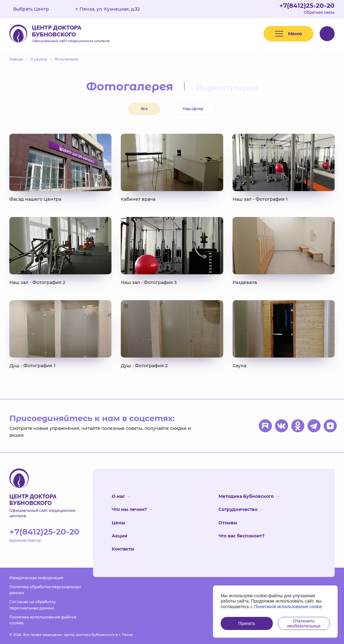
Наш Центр (193, 109)
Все (144, 109)
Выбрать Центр (36, 9)
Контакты (123, 549)
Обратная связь (319, 12)
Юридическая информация (36, 578)
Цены (118, 523)
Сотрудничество (241, 509)
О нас (121, 496)
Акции (120, 536)
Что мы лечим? (132, 509)
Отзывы (228, 523)
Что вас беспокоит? (241, 536)
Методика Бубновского (249, 496)
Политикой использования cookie (288, 607)
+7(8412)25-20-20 (307, 6)
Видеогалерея (227, 88)
